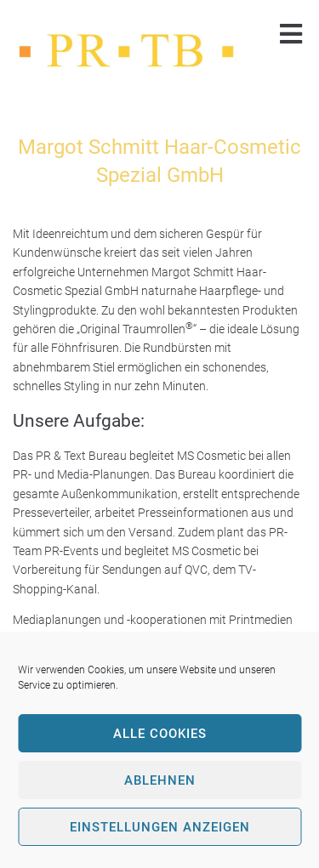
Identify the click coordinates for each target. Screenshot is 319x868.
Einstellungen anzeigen (160, 827)
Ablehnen (160, 780)
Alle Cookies (160, 734)
